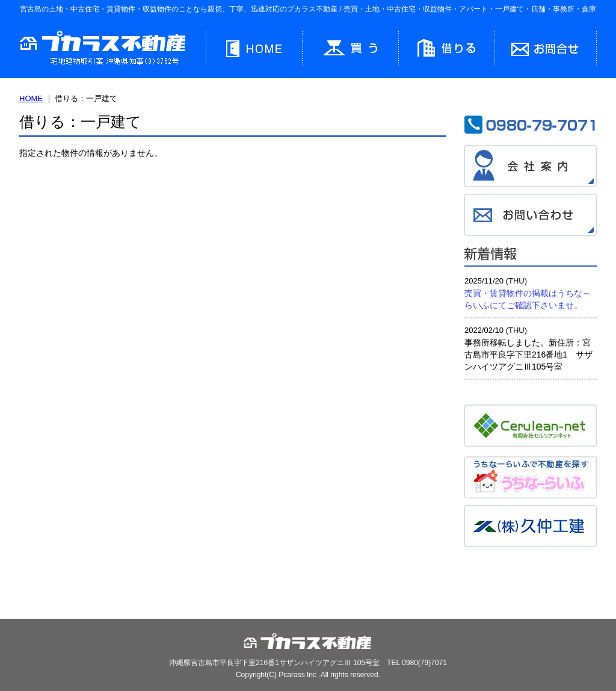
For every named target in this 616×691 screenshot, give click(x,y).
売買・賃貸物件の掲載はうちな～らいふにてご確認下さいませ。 (528, 299)
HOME (31, 98)
